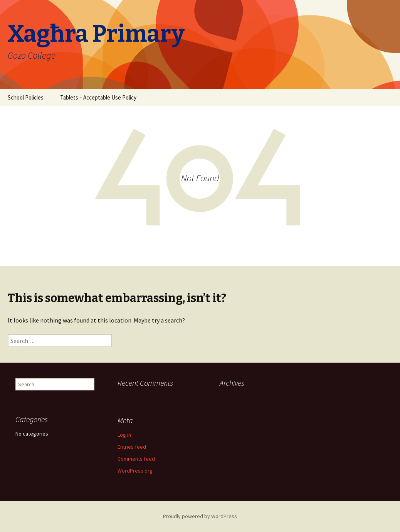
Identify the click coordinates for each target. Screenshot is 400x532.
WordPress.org (135, 471)
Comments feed (136, 459)
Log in (124, 435)
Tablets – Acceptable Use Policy (98, 97)
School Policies (26, 97)
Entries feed (132, 447)
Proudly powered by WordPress (200, 516)
